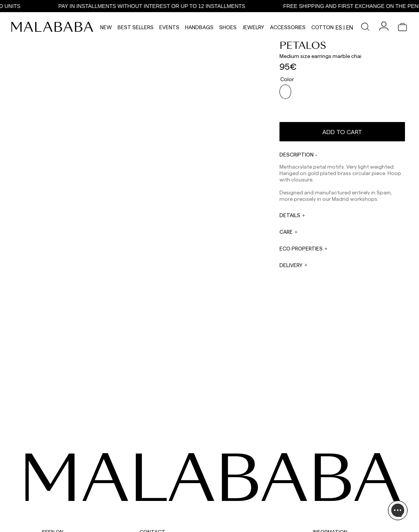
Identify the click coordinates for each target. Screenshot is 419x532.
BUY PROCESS (328, 499)
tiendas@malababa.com (234, 527)
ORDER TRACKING (159, 524)
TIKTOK (49, 490)
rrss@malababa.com (230, 508)
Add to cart (342, 126)
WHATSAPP (151, 481)
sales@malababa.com (231, 488)
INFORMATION (330, 469)
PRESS (215, 500)
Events (169, 27)
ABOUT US (324, 481)
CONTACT (152, 469)
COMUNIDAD (55, 499)
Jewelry (253, 27)
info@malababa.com (162, 515)
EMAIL (146, 495)
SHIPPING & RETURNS (336, 508)
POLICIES (322, 517)
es (339, 27)
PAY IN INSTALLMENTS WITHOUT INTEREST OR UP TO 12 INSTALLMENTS (159, 6)
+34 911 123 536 (155, 486)
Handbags (199, 27)
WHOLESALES (222, 481)
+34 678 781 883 (156, 529)
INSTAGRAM (55, 481)
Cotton (322, 27)
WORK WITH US (224, 519)
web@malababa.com (162, 501)
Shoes (228, 27)
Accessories (288, 27)
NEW (106, 27)
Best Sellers (136, 27)
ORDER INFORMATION (163, 510)
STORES (321, 490)
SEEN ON (53, 469)
